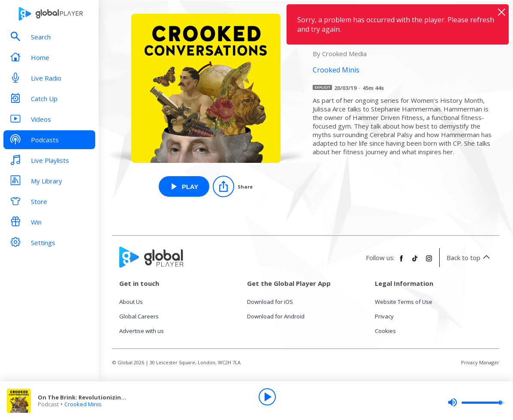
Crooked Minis (83, 404)
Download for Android (276, 316)
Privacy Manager (480, 362)
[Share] (233, 186)
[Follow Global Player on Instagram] (429, 262)
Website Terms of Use (404, 302)
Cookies (385, 331)
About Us (131, 302)
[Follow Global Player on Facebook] (401, 262)
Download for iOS (270, 302)
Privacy (384, 316)
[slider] (476, 402)
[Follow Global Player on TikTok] (415, 262)
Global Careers (139, 316)
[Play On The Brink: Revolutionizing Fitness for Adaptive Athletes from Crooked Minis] (184, 186)
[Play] (267, 397)
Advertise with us (142, 331)
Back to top (469, 258)
